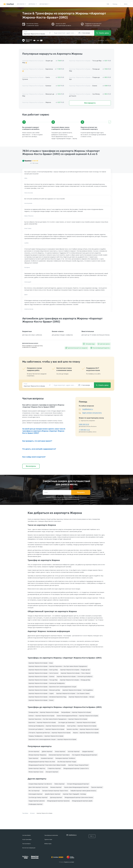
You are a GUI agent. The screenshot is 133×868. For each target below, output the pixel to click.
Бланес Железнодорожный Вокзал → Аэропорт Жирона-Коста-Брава (77, 716)
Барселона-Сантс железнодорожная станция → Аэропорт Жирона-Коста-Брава (52, 739)
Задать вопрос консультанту (92, 413)
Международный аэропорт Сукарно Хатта (76, 768)
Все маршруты (90, 103)
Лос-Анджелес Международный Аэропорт (85, 755)
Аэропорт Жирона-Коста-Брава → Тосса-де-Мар (43, 680)
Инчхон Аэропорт (34, 751)
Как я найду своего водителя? (34, 457)
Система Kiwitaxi (26, 835)
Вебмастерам (48, 844)
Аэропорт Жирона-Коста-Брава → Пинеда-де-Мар (75, 680)
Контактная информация (29, 848)
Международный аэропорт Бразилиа (58, 801)
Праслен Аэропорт (97, 787)
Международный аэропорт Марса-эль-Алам (42, 762)
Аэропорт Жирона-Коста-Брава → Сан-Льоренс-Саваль (73, 693)
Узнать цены (103, 33)
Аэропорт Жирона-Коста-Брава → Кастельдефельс (78, 690)
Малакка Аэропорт (56, 787)
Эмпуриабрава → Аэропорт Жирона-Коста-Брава (76, 712)
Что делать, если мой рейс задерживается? (39, 449)
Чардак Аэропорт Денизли (37, 801)
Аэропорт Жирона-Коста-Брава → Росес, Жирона (76, 673)
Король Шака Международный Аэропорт (76, 787)
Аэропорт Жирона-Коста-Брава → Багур (41, 663)
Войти (126, 4)
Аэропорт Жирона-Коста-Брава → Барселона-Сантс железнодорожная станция (52, 687)
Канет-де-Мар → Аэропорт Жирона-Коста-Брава (82, 726)
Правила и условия (69, 862)
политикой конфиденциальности (70, 499)
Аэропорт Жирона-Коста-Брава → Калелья (41, 676)
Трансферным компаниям (51, 835)
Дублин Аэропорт (47, 751)
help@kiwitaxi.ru (88, 409)
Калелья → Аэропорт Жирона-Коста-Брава (41, 716)
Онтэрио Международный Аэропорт (78, 784)
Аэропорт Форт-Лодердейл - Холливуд (74, 794)
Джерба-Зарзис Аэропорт (53, 794)
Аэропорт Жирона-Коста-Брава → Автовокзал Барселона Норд (47, 697)
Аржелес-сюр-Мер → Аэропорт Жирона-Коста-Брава (83, 729)
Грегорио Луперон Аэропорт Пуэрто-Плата (55, 791)
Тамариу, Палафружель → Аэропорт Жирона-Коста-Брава (46, 736)
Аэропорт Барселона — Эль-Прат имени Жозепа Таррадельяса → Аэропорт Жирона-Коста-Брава (58, 719)
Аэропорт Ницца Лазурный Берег (78, 765)
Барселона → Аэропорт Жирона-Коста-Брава (42, 722)
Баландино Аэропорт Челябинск (65, 758)
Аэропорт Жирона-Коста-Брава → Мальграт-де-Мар (44, 690)
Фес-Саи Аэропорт (34, 791)
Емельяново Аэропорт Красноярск (59, 755)
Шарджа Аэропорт (88, 751)
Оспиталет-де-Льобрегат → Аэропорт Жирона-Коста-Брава (46, 729)
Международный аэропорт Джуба (82, 801)
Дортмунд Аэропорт (56, 797)
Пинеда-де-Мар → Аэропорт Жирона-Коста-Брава (44, 712)
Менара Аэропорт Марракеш (37, 755)
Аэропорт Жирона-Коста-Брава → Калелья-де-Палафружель (47, 683)
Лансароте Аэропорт (52, 772)
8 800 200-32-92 (84, 424)
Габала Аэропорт (59, 784)
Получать (81, 492)
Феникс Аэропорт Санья (36, 772)
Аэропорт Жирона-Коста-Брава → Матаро (81, 697)
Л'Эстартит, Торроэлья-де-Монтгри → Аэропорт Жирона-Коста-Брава (50, 733)
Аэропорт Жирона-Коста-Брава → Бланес (41, 700)
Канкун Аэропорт (60, 751)
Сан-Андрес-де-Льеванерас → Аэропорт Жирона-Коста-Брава (77, 722)
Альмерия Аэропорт (47, 758)
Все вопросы (31, 466)
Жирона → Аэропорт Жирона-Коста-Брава (86, 733)
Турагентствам (48, 839)
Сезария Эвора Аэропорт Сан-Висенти (40, 784)
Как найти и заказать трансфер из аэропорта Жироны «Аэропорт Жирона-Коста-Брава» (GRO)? (43, 406)
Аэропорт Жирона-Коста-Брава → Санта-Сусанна (43, 673)
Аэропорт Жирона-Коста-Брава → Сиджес (41, 693)
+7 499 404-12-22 (84, 430)
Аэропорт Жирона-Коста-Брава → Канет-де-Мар (43, 670)
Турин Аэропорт (33, 758)
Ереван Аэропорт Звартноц (37, 768)
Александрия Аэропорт (36, 794)
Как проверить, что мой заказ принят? (37, 441)
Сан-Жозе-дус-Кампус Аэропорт (38, 797)
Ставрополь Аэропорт (54, 768)
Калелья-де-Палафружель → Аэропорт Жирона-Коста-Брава (47, 726)
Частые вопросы (26, 844)
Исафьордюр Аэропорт (36, 804)
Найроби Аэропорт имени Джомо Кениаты (83, 791)
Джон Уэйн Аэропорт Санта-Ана (38, 787)
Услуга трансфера (27, 839)
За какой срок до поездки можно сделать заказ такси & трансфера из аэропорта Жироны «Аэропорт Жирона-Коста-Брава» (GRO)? (44, 431)
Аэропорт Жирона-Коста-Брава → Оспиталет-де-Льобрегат (75, 676)
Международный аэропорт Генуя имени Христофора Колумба (47, 765)
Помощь (115, 4)
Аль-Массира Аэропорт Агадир (67, 762)
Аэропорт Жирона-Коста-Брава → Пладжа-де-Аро (75, 670)
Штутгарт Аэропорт (74, 751)
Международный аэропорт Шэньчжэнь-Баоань (79, 797)
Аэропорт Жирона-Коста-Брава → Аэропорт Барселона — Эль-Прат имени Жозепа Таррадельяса (58, 666)
